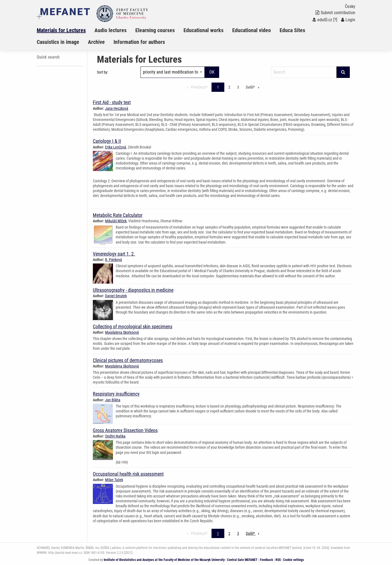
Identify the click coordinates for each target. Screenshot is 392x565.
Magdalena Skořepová (122, 332)
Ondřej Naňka (115, 436)
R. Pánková (114, 260)
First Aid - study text (112, 102)
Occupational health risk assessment (128, 474)
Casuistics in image (58, 42)
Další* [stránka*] (254, 87)
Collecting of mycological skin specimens (133, 326)
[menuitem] (66, 30)
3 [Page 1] (238, 87)
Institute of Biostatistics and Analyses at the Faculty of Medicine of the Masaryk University (164, 560)
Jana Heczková (117, 108)
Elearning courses (155, 30)
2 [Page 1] (229, 87)
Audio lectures (111, 30)
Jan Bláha (113, 400)
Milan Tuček (114, 480)
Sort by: (102, 72)
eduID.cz (322, 20)
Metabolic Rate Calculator (118, 215)
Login (348, 20)
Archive (96, 42)
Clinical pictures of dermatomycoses (128, 360)
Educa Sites (292, 30)
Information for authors (139, 42)
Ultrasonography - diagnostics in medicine (133, 290)
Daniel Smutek (116, 296)
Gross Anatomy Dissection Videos (125, 430)
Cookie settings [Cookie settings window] (293, 560)
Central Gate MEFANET (242, 560)
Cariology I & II (107, 141)
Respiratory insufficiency (116, 394)
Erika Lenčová (116, 147)
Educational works (203, 30)
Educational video (252, 30)
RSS (278, 560)
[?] (335, 20)
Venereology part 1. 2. (114, 254)
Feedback (267, 560)
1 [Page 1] (218, 87)
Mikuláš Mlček (116, 221)
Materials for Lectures (61, 30)
